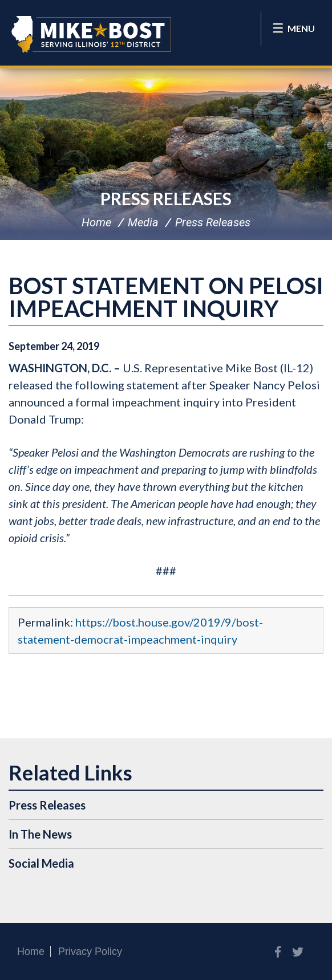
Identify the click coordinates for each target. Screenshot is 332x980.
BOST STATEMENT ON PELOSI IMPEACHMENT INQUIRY (166, 297)
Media (143, 222)
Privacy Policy (90, 951)
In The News (40, 834)
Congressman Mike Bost (91, 34)
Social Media (41, 863)
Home (96, 222)
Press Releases (166, 198)
